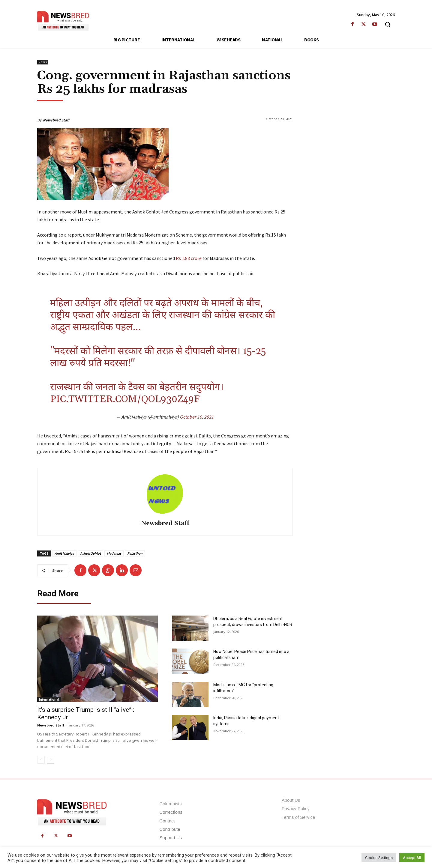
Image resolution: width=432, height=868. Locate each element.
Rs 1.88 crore (189, 258)
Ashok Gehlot (90, 553)
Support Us (171, 838)
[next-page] (51, 760)
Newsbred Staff (56, 120)
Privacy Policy (296, 808)
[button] (388, 24)
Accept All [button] (412, 858)
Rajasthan (135, 553)
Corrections (171, 812)
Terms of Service (298, 817)
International (49, 699)
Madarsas (114, 553)
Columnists (170, 804)
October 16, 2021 (197, 417)
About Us (291, 800)
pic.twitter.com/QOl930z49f (125, 399)
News (43, 62)
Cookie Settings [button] (379, 858)
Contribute (170, 829)
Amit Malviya (64, 553)
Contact (167, 821)
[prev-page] (41, 760)
